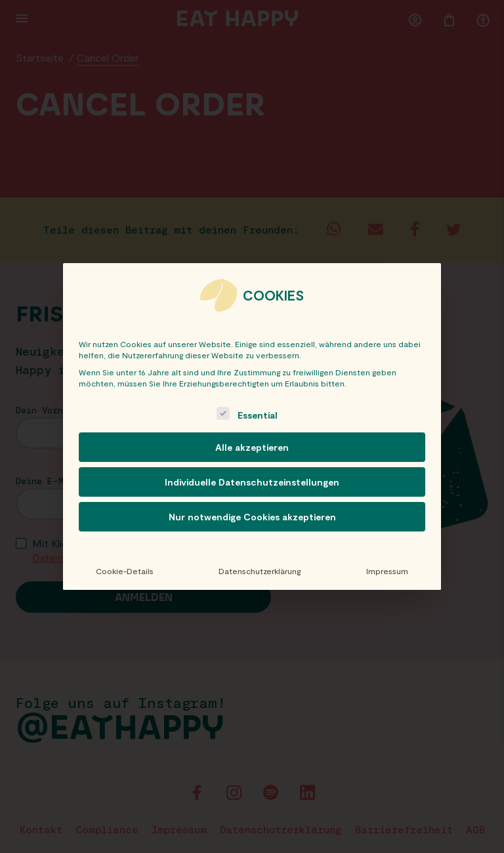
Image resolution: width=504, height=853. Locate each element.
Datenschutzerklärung (260, 571)
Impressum (387, 571)
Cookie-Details (125, 571)
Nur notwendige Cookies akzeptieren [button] (252, 517)
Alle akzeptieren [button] (252, 447)
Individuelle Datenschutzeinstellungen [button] (252, 482)
